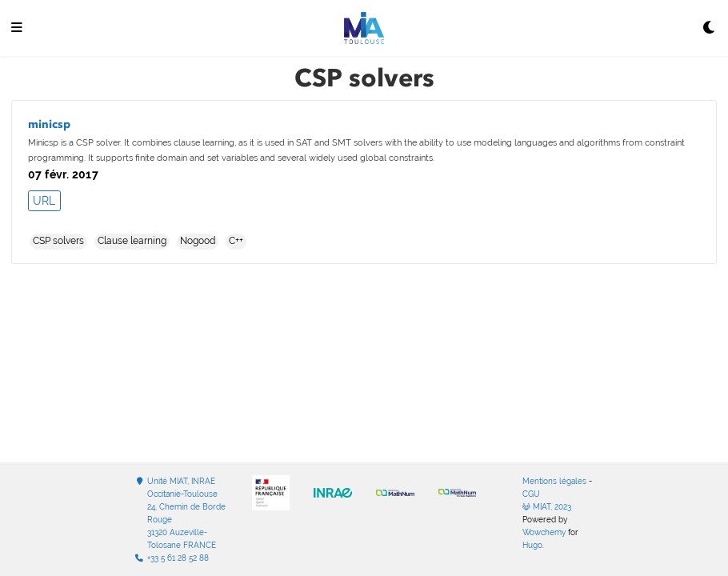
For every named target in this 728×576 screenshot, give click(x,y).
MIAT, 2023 (547, 507)
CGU (531, 494)
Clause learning (132, 241)
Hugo (532, 545)
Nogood (198, 241)
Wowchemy (544, 532)
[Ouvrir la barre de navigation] (17, 28)
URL (44, 201)
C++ (236, 241)
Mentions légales (554, 481)
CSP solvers (58, 241)
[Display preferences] (710, 28)
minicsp (49, 124)
